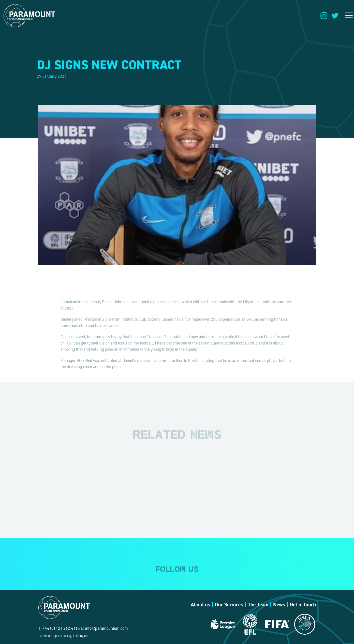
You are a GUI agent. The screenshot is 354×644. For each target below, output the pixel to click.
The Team (258, 605)
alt (86, 636)
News (279, 605)
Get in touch (303, 605)
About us (200, 605)
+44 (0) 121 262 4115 (61, 628)
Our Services (229, 605)
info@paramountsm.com (106, 628)
